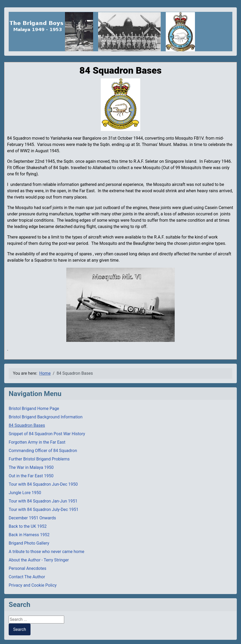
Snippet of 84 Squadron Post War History (47, 434)
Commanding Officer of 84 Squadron (43, 451)
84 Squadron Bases (27, 425)
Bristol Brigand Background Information (46, 417)
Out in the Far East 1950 (31, 476)
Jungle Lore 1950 (25, 493)
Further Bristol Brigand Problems (39, 459)
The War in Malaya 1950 (31, 467)
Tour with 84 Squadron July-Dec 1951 (44, 509)
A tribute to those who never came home (46, 552)
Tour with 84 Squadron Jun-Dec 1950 (43, 484)
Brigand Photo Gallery (29, 543)
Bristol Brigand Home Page (34, 409)
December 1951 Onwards (32, 518)
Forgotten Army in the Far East (37, 442)
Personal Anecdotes (27, 568)
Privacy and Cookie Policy (33, 585)
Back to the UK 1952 (28, 526)
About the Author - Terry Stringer (39, 560)
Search (20, 629)
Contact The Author (27, 577)
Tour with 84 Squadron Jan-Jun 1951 (43, 501)
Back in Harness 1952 (29, 535)
